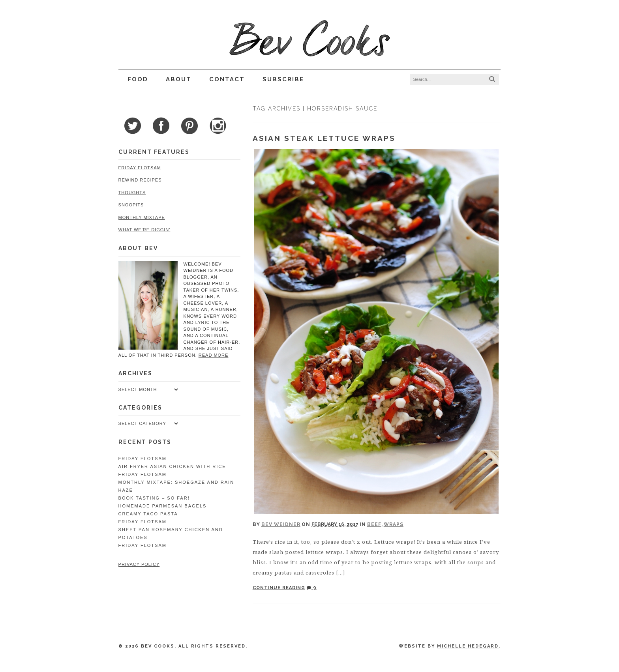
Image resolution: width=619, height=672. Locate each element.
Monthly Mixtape (141, 217)
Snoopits (131, 205)
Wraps (394, 524)
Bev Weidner (281, 524)
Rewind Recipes (140, 180)
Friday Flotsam (139, 168)
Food (137, 79)
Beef (374, 524)
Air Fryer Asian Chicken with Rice (172, 466)
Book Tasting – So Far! (154, 498)
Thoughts (132, 193)
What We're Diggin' (144, 230)
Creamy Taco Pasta (148, 514)
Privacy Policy (139, 564)
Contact (227, 79)
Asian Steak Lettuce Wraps (324, 138)
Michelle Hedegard (468, 646)
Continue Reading (279, 588)
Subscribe (283, 79)
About (178, 79)
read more (213, 355)
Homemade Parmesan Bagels (162, 506)
